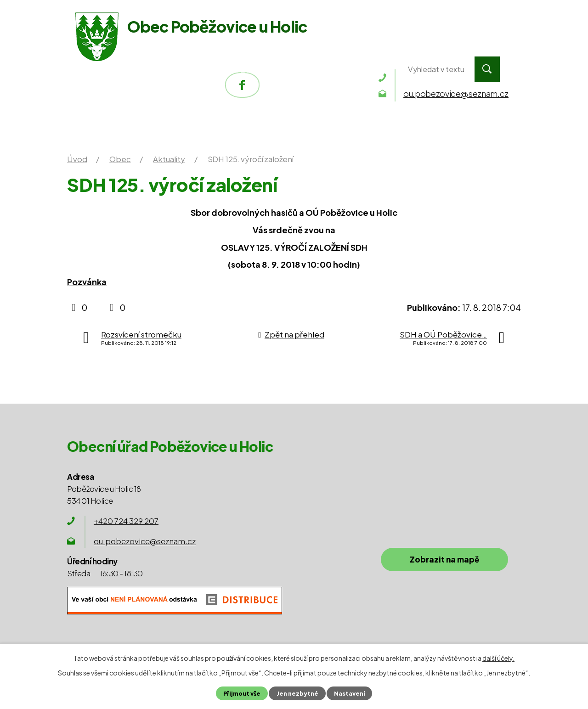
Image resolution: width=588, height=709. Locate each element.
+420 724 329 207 (126, 521)
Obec (246, 69)
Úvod (110, 69)
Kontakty (360, 69)
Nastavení (349, 693)
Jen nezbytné (297, 693)
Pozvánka (87, 282)
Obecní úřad (178, 69)
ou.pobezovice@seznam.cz (145, 541)
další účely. (498, 658)
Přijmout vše (242, 693)
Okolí (297, 69)
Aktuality (169, 159)
